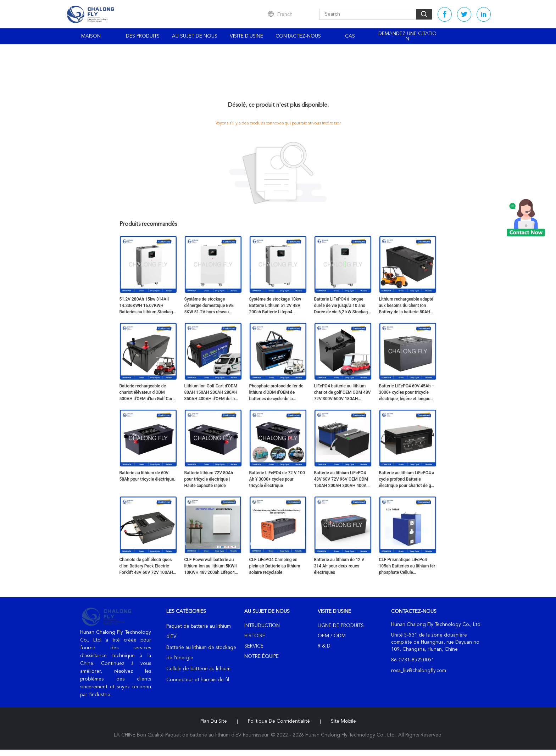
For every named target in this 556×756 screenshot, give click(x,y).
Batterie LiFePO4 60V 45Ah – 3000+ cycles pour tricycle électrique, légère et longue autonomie (407, 393)
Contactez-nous (298, 36)
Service (254, 646)
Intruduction (262, 626)
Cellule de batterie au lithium (198, 669)
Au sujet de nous (195, 36)
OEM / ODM (332, 636)
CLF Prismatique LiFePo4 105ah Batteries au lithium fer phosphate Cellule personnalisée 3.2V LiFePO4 (407, 566)
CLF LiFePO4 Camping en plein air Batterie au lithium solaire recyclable (275, 566)
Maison (91, 36)
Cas (350, 36)
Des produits (143, 36)
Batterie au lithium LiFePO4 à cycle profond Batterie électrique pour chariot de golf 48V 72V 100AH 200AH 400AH (408, 480)
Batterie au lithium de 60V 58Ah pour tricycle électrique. (148, 476)
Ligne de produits (341, 626)
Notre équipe (262, 656)
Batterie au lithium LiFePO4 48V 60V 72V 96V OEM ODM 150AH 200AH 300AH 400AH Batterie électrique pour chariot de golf (342, 480)
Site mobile (343, 721)
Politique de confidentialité (279, 721)
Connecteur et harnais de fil (198, 680)
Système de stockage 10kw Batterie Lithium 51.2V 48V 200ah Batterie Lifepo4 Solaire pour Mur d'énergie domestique (275, 306)
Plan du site (214, 721)
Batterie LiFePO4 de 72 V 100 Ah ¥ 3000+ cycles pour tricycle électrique (277, 479)
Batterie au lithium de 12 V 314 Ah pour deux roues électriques (339, 566)
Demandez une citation (407, 36)
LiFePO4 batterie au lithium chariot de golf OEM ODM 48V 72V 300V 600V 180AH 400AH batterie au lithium (343, 393)
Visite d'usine (246, 36)
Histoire (255, 636)
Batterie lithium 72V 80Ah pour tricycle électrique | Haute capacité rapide (209, 479)
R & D (324, 646)
